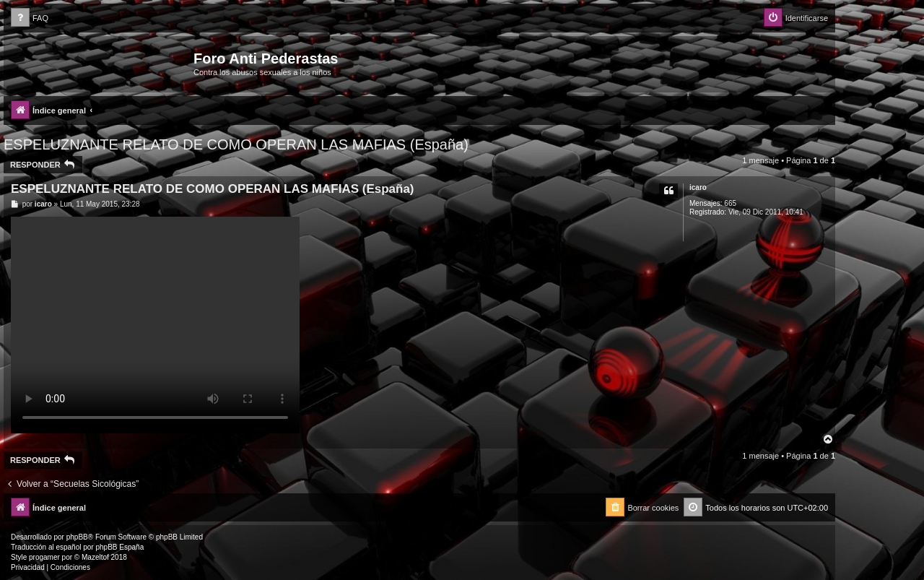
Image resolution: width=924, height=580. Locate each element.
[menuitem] (30, 18)
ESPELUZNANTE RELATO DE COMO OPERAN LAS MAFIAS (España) (236, 144)
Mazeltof (95, 557)
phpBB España (119, 547)
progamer (44, 557)
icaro (698, 187)
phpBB (77, 537)
